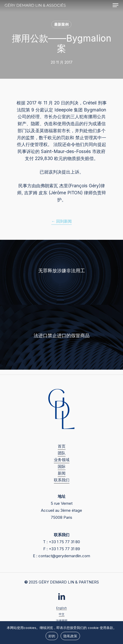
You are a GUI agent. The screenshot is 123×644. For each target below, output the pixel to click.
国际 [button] (62, 466)
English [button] (62, 608)
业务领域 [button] (62, 460)
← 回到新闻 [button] (62, 221)
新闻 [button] (62, 473)
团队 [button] (62, 453)
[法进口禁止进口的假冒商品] (62, 337)
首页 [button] (62, 446)
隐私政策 (70, 636)
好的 (52, 636)
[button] (115, 5)
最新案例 (61, 24)
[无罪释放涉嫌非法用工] (62, 272)
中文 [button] (62, 614)
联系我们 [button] (62, 480)
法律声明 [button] (62, 621)
